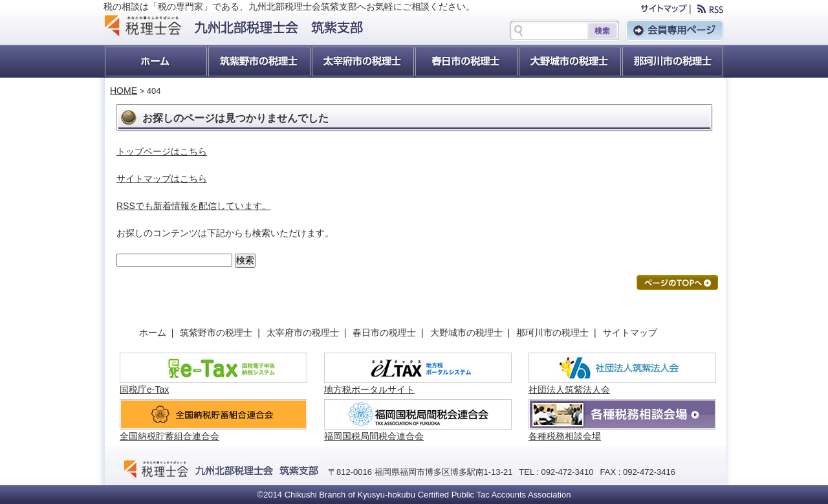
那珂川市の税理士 (555, 333)
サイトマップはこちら (162, 179)
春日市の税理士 (466, 61)
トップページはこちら (162, 151)
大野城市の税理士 (569, 61)
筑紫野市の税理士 (259, 61)
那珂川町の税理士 (673, 61)
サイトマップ (630, 333)
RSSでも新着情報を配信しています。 (194, 206)
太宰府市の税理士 (362, 61)
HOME (124, 91)
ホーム (155, 61)
